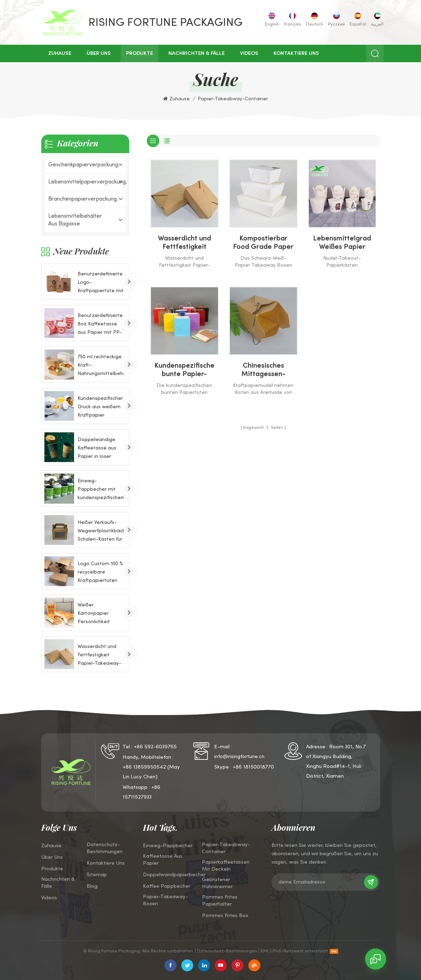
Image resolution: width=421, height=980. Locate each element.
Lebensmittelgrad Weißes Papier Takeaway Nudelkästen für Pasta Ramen (342, 244)
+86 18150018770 (253, 767)
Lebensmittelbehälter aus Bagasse (75, 220)
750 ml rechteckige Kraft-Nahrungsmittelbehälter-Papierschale (101, 366)
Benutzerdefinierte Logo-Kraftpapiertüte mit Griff (101, 284)
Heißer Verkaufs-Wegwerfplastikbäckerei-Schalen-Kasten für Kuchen (101, 532)
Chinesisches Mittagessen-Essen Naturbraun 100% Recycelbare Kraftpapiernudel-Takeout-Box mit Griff (263, 371)
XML (265, 951)
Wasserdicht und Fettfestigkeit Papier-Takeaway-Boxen (184, 244)
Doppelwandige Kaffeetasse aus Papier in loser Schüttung (97, 449)
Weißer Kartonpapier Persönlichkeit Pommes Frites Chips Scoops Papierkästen (95, 615)
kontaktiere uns (296, 53)
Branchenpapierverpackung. (83, 199)
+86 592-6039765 (155, 747)
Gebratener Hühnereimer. (218, 883)
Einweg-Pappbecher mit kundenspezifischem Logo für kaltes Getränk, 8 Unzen (101, 491)
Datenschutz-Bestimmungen (105, 848)
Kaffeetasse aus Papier (163, 860)
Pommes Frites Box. (226, 916)
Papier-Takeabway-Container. (226, 848)
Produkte (140, 53)
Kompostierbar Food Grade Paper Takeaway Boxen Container (263, 244)
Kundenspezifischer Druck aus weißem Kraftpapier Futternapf (100, 408)
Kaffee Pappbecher (167, 886)
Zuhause (60, 53)
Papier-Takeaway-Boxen (165, 900)
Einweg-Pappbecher (168, 846)
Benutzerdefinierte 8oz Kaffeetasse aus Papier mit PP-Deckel (100, 325)
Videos (249, 53)
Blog (92, 886)
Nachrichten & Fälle (197, 53)
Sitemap (97, 875)
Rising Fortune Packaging (165, 23)
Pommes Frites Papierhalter (220, 901)
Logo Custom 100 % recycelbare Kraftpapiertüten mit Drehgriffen (100, 573)
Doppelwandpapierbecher (174, 875)
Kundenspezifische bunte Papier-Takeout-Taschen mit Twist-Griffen (184, 371)
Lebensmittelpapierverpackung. (85, 182)
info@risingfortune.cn (239, 757)
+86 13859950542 (144, 767)
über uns (99, 53)
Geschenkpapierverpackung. (84, 165)
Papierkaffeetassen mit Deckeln (226, 866)
